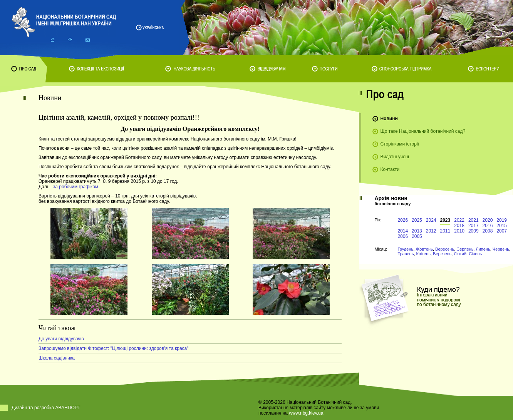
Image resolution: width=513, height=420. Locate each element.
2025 (417, 220)
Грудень (405, 249)
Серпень (465, 249)
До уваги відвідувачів (61, 339)
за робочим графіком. (76, 187)
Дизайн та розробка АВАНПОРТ (46, 408)
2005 (417, 236)
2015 (502, 226)
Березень (442, 254)
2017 (474, 226)
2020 (488, 220)
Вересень (445, 249)
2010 (459, 231)
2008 (488, 231)
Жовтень (424, 249)
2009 (474, 231)
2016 (488, 226)
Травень (406, 254)
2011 (445, 231)
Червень (501, 249)
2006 (403, 236)
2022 (459, 220)
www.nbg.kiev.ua (306, 413)
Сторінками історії (400, 144)
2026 (403, 220)
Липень (483, 249)
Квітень (424, 254)
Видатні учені (394, 157)
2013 (417, 231)
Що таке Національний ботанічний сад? (423, 131)
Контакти (390, 169)
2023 (445, 220)
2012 (431, 231)
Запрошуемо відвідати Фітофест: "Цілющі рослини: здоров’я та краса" (114, 348)
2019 (502, 220)
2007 (502, 231)
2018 (459, 226)
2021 (474, 220)
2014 (403, 231)
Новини (389, 119)
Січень (475, 254)
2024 (431, 220)
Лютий (460, 254)
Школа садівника (57, 358)
